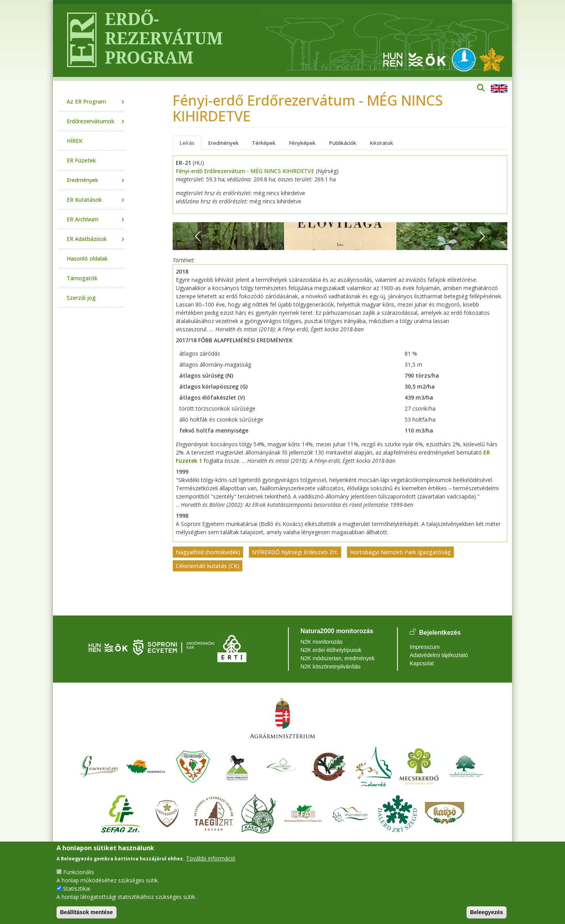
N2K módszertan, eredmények (338, 658)
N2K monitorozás (322, 642)
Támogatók (82, 278)
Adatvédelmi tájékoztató (439, 655)
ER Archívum (83, 219)
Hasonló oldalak (87, 258)
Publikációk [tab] (343, 143)
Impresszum (425, 647)
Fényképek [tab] (302, 143)
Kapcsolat (422, 663)
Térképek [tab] (264, 143)
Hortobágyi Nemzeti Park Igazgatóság (400, 552)
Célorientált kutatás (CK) (208, 566)
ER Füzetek (81, 160)
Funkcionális (79, 872)
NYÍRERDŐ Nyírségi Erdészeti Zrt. (295, 552)
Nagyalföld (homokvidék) (208, 552)
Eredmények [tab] (223, 143)
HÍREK (75, 141)
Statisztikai (77, 888)
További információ (211, 858)
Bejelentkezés (440, 633)
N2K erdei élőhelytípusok (331, 650)
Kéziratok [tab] (381, 143)
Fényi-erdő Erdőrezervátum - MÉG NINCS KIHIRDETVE (245, 171)
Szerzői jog (81, 298)
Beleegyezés (487, 912)
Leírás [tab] (187, 143)
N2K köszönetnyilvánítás (331, 667)
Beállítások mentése (87, 912)
